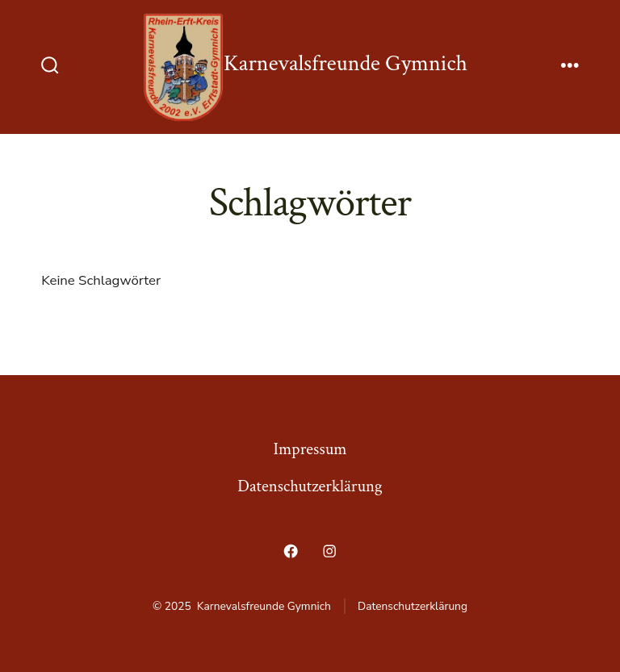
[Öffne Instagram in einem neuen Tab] (329, 551)
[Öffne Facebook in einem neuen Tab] (291, 551)
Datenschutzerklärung (310, 486)
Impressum (310, 449)
